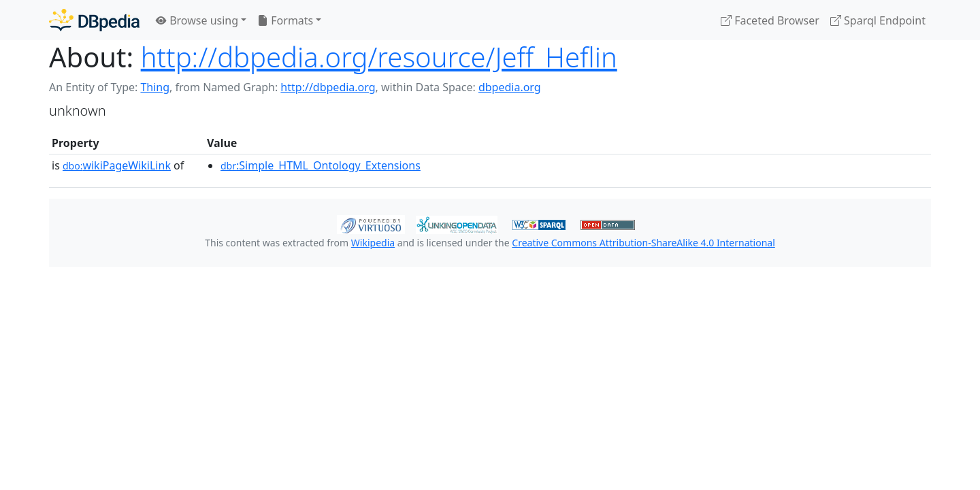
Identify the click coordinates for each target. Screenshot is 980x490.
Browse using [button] (197, 20)
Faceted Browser (770, 20)
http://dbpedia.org (328, 87)
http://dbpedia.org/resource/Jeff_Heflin (379, 57)
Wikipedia (373, 243)
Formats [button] (285, 20)
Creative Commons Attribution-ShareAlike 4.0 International (643, 243)
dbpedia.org (510, 87)
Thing (155, 87)
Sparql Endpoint (878, 20)
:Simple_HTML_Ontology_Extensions (321, 165)
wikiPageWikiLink (117, 165)
